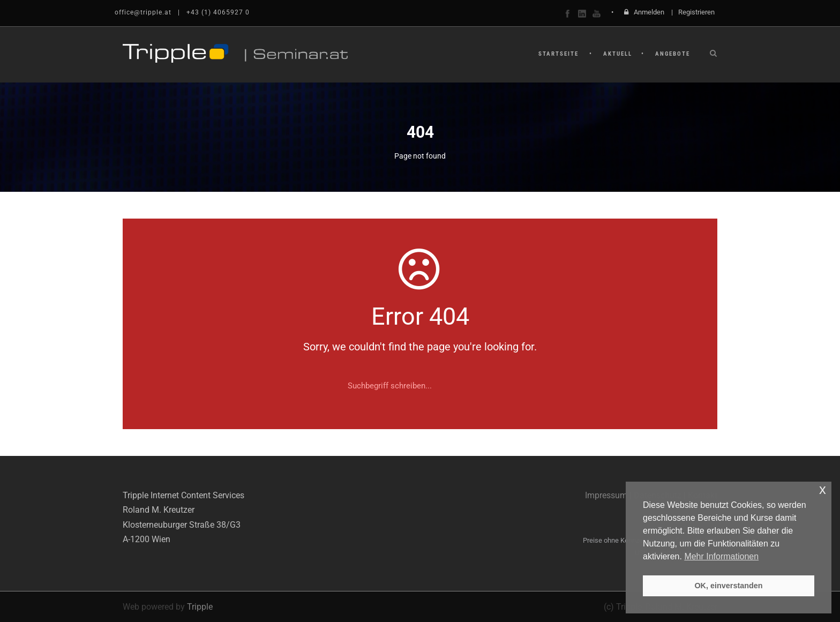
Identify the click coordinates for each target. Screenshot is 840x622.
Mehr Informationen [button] (721, 556)
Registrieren (696, 12)
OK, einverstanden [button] (728, 586)
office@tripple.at (143, 12)
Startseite (558, 54)
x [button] (823, 489)
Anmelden (649, 12)
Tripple (200, 607)
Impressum (606, 495)
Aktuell (618, 54)
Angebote (673, 54)
